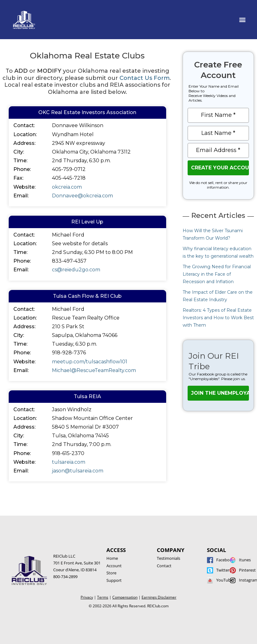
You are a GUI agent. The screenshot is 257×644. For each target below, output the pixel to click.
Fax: (18, 178)
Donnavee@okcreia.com (82, 196)
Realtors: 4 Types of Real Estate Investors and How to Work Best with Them (218, 318)
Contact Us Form (145, 78)
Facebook (225, 560)
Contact (164, 566)
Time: (20, 161)
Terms (103, 597)
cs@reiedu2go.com (76, 270)
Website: (24, 187)
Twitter (223, 570)
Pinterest (247, 570)
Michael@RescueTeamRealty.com (94, 370)
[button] (243, 20)
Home (112, 558)
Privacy (87, 597)
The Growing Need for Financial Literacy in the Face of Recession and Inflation (217, 274)
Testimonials (168, 558)
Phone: (22, 169)
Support (114, 580)
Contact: (24, 125)
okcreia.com (67, 187)
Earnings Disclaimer (159, 597)
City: (19, 152)
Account (114, 566)
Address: (24, 143)
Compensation (125, 597)
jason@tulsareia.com (78, 471)
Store (111, 573)
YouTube (224, 580)
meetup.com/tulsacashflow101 (90, 362)
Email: (21, 196)
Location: (25, 134)
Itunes (245, 560)
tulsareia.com (69, 462)
